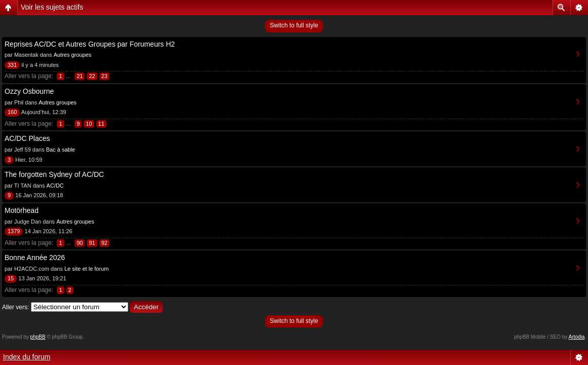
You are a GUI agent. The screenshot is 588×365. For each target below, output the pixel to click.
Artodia (577, 337)
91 (92, 243)
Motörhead (22, 210)
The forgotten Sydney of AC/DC (54, 174)
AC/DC (55, 186)
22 (92, 76)
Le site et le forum (86, 269)
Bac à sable (61, 150)
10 (89, 124)
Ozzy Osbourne (29, 91)
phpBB (38, 337)
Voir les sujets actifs (52, 7)
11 (101, 124)
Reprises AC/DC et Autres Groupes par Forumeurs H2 (90, 44)
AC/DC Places (27, 138)
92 (104, 243)
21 (80, 76)
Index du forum (27, 357)
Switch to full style (294, 25)
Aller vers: (15, 307)
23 (104, 76)
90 (80, 243)
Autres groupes (73, 55)
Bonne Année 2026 (35, 258)
